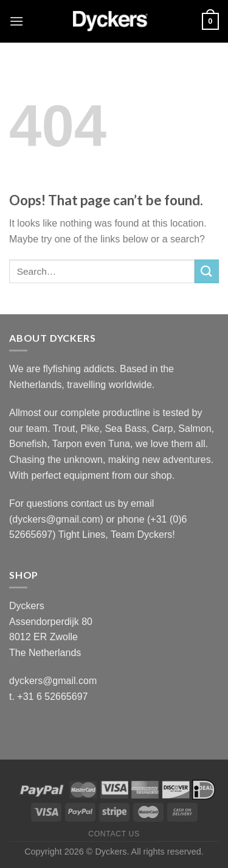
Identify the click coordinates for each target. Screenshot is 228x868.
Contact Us (114, 834)
